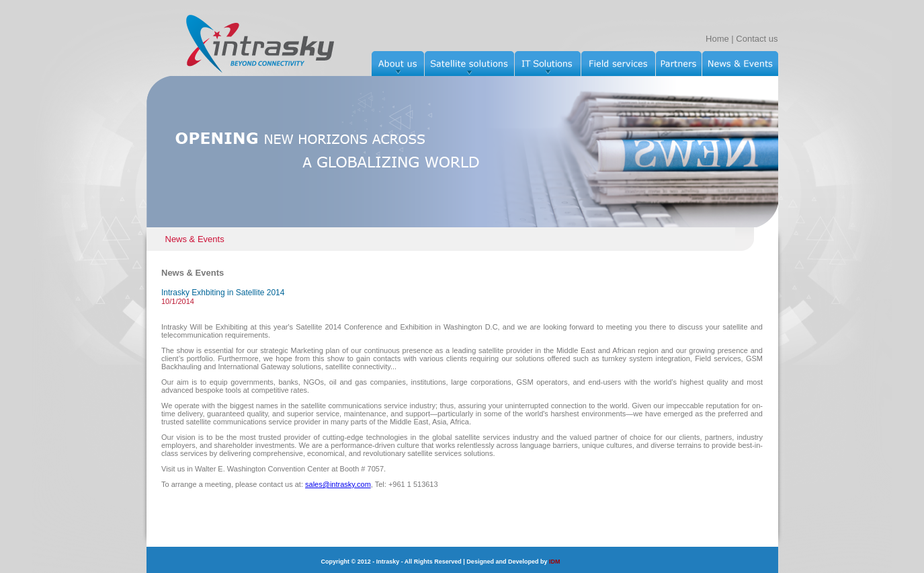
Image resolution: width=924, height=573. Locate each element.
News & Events (195, 239)
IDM (555, 562)
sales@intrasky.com (338, 484)
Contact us (757, 39)
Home (717, 39)
